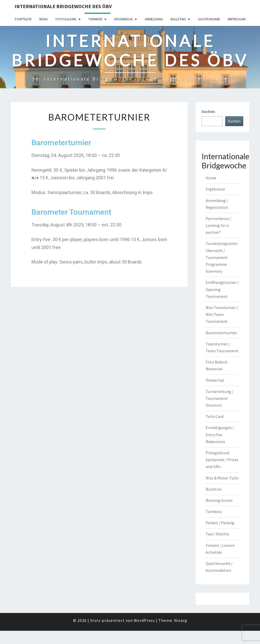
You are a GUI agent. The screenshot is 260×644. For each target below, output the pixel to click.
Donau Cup (215, 380)
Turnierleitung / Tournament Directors (220, 398)
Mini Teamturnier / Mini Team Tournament (222, 314)
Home (211, 178)
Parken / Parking (220, 523)
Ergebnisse (124, 19)
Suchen (208, 111)
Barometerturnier (221, 333)
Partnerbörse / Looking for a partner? (218, 225)
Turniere (95, 19)
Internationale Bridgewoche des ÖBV (63, 6)
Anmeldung (154, 19)
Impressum (237, 19)
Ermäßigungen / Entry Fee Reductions (220, 434)
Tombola (214, 511)
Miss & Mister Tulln (222, 478)
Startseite (23, 19)
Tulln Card (215, 416)
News (44, 19)
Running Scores (219, 500)
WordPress (144, 620)
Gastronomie (209, 19)
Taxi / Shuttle (217, 534)
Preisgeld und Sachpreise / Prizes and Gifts (222, 460)
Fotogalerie (66, 19)
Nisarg (181, 620)
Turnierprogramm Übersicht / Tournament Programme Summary (222, 257)
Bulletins (178, 19)
